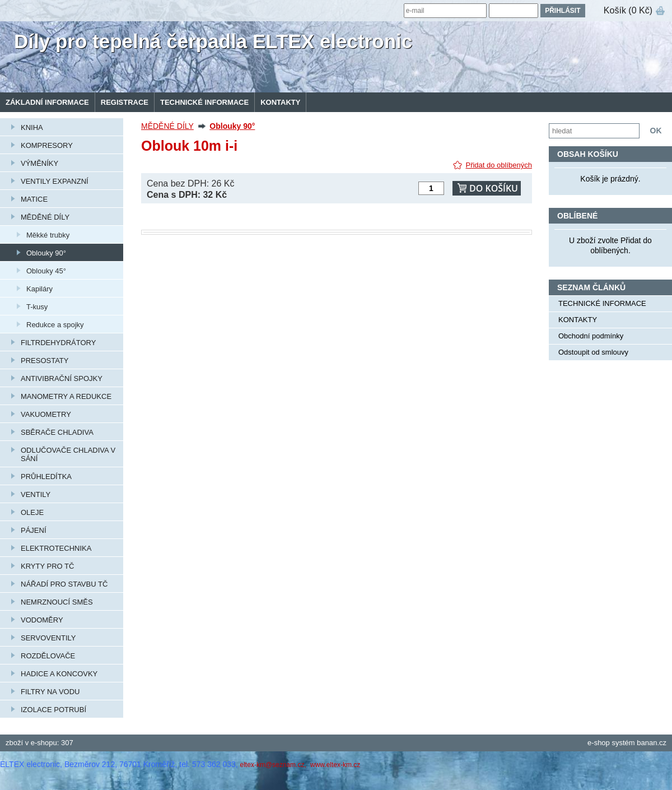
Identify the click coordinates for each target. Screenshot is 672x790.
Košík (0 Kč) (628, 10)
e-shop (599, 743)
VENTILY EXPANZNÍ (55, 181)
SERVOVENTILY (48, 638)
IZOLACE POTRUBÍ (53, 710)
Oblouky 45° (46, 271)
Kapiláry (39, 289)
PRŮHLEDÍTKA (46, 477)
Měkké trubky (48, 235)
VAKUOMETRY (46, 414)
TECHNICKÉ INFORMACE (204, 102)
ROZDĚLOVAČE (48, 656)
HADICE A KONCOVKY (59, 674)
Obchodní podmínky (591, 336)
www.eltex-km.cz (335, 765)
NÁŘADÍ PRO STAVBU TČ (64, 584)
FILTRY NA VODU (50, 692)
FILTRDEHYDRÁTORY (58, 343)
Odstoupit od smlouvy (593, 352)
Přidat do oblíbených (499, 165)
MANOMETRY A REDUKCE (66, 396)
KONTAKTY (280, 102)
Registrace (125, 102)
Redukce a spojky (55, 325)
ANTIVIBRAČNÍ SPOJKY (62, 378)
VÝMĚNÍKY (39, 163)
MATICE (34, 199)
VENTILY (36, 494)
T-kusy (37, 307)
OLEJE (32, 512)
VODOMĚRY (42, 620)
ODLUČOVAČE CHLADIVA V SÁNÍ (68, 454)
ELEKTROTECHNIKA (56, 548)
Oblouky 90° (46, 253)
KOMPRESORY (47, 145)
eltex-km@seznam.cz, (274, 765)
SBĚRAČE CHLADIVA (57, 432)
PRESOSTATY (45, 361)
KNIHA (32, 127)
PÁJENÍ (34, 530)
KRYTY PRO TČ (47, 566)
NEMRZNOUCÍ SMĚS (57, 602)
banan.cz (652, 743)
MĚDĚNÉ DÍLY (45, 217)
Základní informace (47, 102)
